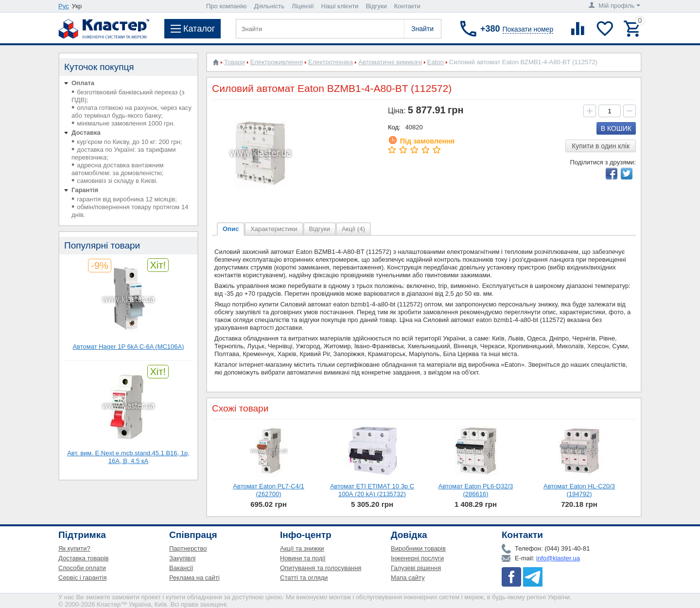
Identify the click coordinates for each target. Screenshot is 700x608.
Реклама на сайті (194, 578)
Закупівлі (182, 558)
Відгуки (376, 6)
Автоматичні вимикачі (390, 62)
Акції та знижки (302, 548)
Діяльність (269, 6)
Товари (235, 62)
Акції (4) (353, 229)
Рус (64, 6)
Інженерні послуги (417, 558)
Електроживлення (277, 62)
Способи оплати (82, 568)
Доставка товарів (84, 558)
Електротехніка (331, 62)
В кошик (616, 128)
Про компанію (227, 6)
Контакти (407, 6)
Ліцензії (303, 6)
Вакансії (181, 568)
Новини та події (303, 558)
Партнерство (188, 548)
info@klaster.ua (558, 558)
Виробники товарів (418, 548)
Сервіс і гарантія (82, 578)
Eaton (436, 62)
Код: (394, 127)
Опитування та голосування (321, 568)
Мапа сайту (408, 578)
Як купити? (74, 548)
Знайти (422, 29)
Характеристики (274, 229)
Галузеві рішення (416, 568)
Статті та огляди (304, 578)
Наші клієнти (340, 6)
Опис (231, 229)
